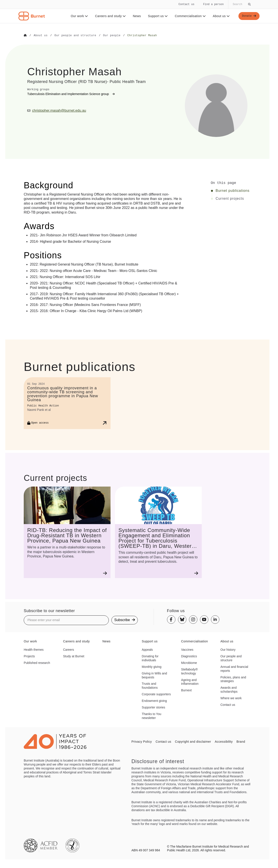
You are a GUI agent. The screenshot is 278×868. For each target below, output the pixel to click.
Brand (241, 741)
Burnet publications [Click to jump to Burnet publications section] (233, 190)
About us (220, 16)
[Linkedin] (215, 619)
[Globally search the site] (241, 4)
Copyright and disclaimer (193, 741)
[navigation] (139, 12)
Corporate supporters (156, 694)
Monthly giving (152, 667)
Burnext (186, 690)
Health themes (34, 649)
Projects (29, 656)
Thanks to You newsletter (152, 716)
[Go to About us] (41, 36)
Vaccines (187, 649)
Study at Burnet (74, 656)
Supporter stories (154, 707)
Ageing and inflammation (190, 682)
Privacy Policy (142, 741)
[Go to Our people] (112, 36)
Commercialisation (189, 16)
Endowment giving (154, 701)
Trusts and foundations (150, 685)
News (135, 16)
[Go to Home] (25, 36)
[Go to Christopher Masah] (142, 36)
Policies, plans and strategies (233, 679)
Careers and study (109, 16)
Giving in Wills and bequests (154, 675)
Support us (156, 16)
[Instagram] (193, 619)
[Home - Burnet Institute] (32, 16)
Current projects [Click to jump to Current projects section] (230, 198)
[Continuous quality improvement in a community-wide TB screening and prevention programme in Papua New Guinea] (67, 403)
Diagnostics (189, 656)
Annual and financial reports (234, 669)
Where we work (231, 698)
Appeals (147, 649)
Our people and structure (231, 658)
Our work (78, 16)
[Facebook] (171, 619)
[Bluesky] (182, 619)
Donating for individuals (150, 658)
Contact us (186, 4)
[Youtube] (204, 619)
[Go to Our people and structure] (75, 36)
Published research (37, 663)
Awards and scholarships (229, 689)
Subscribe (125, 620)
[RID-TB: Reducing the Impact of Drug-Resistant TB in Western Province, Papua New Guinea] (67, 532)
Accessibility (224, 741)
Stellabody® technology (189, 671)
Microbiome (189, 663)
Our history (228, 649)
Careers (69, 649)
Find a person (213, 4)
